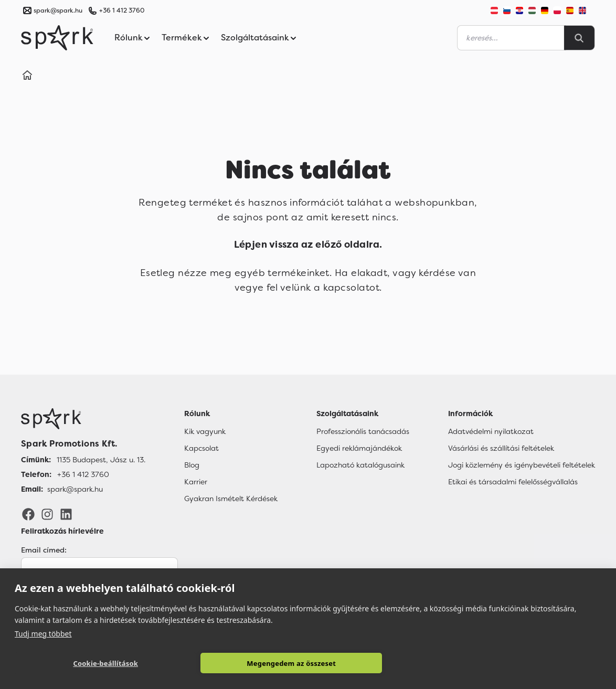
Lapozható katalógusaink (360, 464)
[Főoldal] (83, 418)
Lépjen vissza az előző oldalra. (308, 245)
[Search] (579, 38)
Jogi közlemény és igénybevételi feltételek (522, 464)
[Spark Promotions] (57, 38)
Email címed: (44, 549)
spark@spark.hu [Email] (75, 489)
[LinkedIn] (66, 513)
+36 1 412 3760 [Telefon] (83, 474)
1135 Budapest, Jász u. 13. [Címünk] (101, 459)
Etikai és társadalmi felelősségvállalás (513, 481)
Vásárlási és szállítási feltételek (501, 448)
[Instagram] (47, 513)
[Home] (27, 77)
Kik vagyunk (205, 431)
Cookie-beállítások (105, 663)
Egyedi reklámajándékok (359, 448)
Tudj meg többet (43, 633)
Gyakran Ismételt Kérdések (231, 498)
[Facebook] (28, 513)
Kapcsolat (201, 448)
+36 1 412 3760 (122, 10)
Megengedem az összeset (291, 663)
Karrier (196, 481)
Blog (192, 464)
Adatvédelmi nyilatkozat (491, 431)
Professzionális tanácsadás (363, 431)
